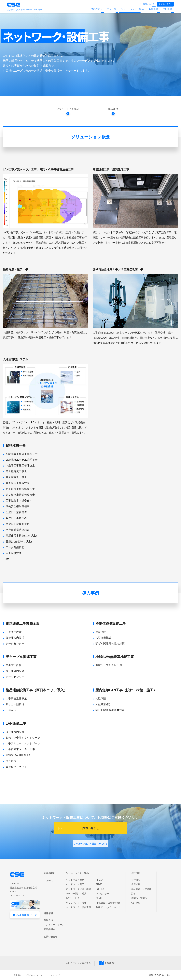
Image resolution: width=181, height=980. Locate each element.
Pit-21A (99, 880)
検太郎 (99, 898)
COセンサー (102, 894)
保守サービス (73, 898)
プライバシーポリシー (35, 975)
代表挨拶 (136, 884)
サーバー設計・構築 (76, 894)
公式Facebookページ (26, 915)
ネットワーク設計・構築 (78, 889)
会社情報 (153, 9)
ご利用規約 (16, 975)
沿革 (133, 894)
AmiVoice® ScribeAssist (108, 903)
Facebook (110, 963)
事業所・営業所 (139, 898)
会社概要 (136, 880)
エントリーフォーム (54, 925)
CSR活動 (136, 903)
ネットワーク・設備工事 (78, 907)
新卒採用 (48, 929)
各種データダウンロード (108, 907)
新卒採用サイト (165, 4)
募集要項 (48, 920)
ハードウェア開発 (75, 884)
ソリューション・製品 (132, 9)
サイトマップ (54, 975)
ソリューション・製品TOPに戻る (91, 844)
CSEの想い (96, 9)
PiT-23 (99, 884)
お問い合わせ (149, 4)
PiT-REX (100, 889)
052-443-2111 (17, 896)
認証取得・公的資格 (141, 889)
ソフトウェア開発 (75, 880)
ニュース (111, 9)
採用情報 (167, 9)
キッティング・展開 (76, 903)
